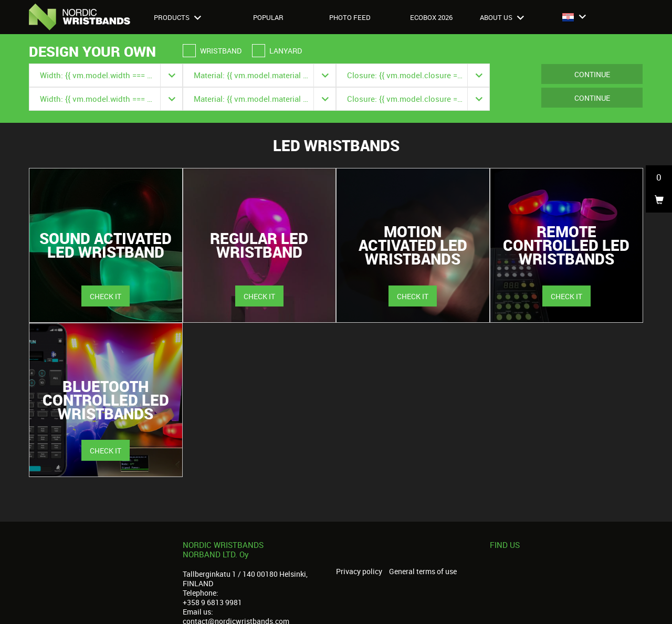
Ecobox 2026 (431, 17)
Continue (592, 74)
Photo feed (350, 17)
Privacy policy (359, 572)
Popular (268, 17)
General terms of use (423, 572)
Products (177, 17)
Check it (106, 296)
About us (502, 17)
